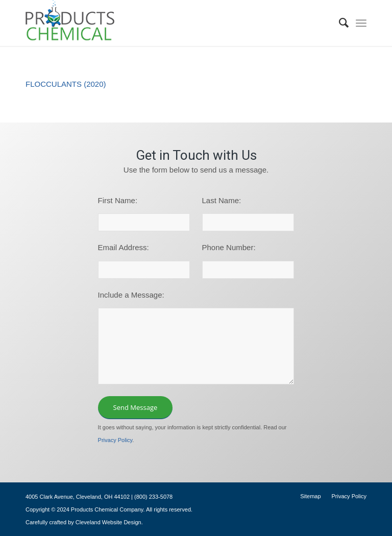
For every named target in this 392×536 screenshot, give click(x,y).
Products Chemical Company (107, 509)
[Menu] (361, 23)
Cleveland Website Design (108, 522)
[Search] (339, 23)
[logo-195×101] (70, 23)
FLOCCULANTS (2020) (66, 84)
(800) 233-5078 (153, 497)
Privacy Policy (115, 440)
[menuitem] (339, 23)
